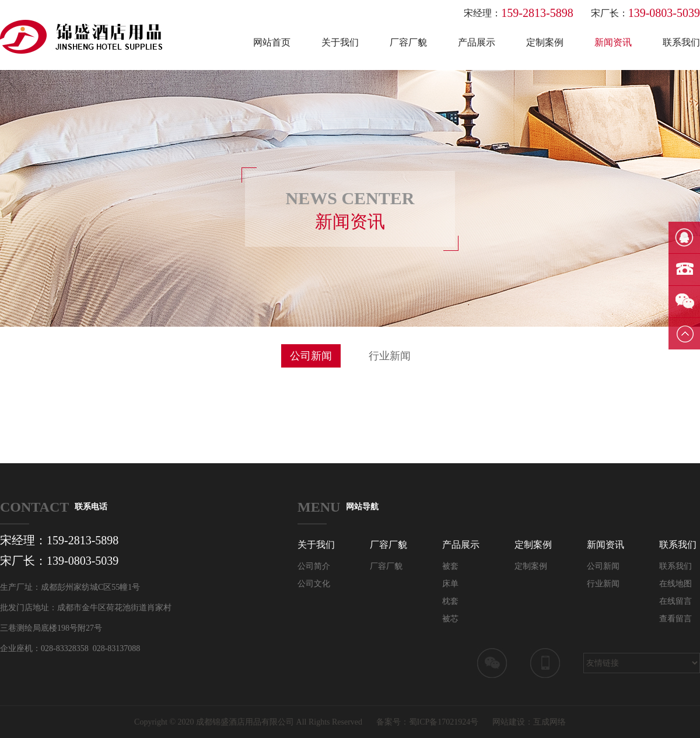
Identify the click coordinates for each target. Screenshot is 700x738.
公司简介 (314, 566)
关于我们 (340, 42)
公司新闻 (311, 356)
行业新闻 (390, 356)
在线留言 (675, 601)
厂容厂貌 (408, 42)
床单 (450, 584)
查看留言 (675, 619)
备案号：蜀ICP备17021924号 (428, 722)
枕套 (450, 601)
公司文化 (314, 584)
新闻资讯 (613, 42)
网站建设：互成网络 (529, 722)
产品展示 (477, 42)
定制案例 (545, 42)
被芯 (450, 619)
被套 (450, 566)
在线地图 (675, 584)
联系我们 (681, 42)
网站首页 (272, 42)
